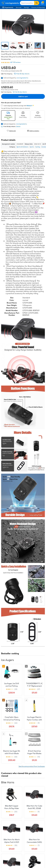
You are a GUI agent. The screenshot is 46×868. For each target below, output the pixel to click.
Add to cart (23, 96)
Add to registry (33, 131)
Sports (32, 147)
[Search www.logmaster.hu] (27, 3)
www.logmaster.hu (22, 78)
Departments (8, 7)
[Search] (37, 3)
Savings (26, 7)
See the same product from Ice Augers (32, 766)
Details (18, 126)
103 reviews (17, 62)
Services (19, 7)
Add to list (11, 131)
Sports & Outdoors (22, 147)
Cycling (38, 147)
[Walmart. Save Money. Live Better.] (10, 3)
